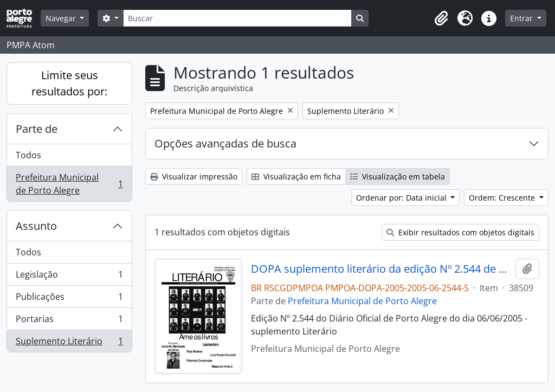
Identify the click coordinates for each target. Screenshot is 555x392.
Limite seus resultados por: (69, 83)
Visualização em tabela (398, 176)
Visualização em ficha (296, 176)
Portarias (69, 321)
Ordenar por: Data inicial (402, 198)
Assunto (36, 226)
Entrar (522, 18)
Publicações (69, 299)
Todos (28, 155)
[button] (441, 18)
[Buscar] (237, 18)
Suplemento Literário (69, 343)
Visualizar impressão (194, 176)
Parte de (37, 129)
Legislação (69, 277)
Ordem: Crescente (503, 198)
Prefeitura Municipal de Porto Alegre (69, 184)
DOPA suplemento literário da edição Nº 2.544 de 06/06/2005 (381, 269)
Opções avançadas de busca (225, 143)
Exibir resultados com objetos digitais (460, 232)
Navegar (62, 18)
